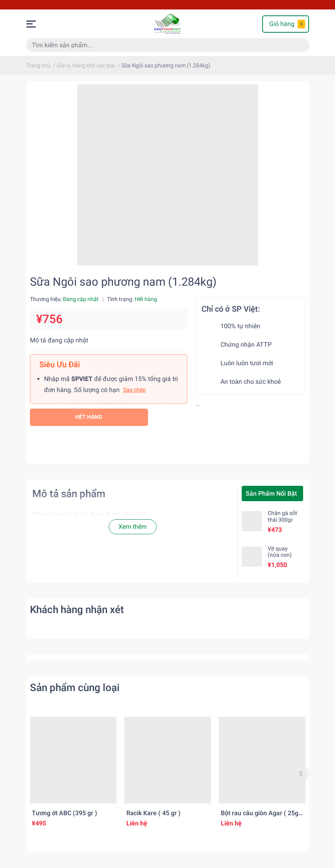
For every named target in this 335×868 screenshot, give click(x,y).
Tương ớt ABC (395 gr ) (65, 813)
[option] (73, 773)
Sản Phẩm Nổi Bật (271, 493)
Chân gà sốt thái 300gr (282, 516)
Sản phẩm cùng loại (75, 688)
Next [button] (301, 773)
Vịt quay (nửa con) (280, 552)
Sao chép (134, 390)
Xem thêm (133, 527)
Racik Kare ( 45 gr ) (154, 813)
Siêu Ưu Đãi (60, 364)
